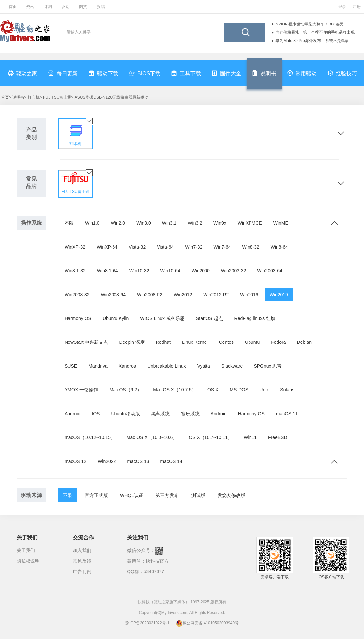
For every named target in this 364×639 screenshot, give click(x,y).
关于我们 (26, 550)
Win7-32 (194, 247)
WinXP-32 (75, 247)
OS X (213, 390)
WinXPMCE (250, 223)
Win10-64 (170, 271)
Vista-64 (165, 247)
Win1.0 (92, 223)
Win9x (220, 223)
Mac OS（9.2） (125, 390)
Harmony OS (78, 318)
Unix (264, 390)
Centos (226, 342)
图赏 (83, 7)
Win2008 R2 (150, 295)
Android (72, 414)
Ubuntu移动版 (125, 414)
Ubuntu (252, 342)
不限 (69, 223)
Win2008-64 (114, 295)
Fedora (278, 342)
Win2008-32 (77, 295)
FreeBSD (278, 437)
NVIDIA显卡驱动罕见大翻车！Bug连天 (309, 24)
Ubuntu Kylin (116, 318)
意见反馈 (82, 561)
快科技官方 (157, 561)
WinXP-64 (107, 247)
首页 (13, 7)
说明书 (264, 73)
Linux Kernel (195, 342)
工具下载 (186, 73)
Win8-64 (279, 247)
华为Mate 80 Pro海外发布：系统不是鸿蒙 (312, 41)
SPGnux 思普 (268, 366)
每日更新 (63, 73)
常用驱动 (302, 73)
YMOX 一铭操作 (81, 390)
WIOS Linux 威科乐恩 (162, 318)
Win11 (250, 437)
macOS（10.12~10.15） (90, 437)
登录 (342, 7)
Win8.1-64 (108, 271)
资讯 (30, 7)
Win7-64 (222, 247)
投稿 (101, 7)
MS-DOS (239, 390)
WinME (281, 223)
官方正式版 (96, 495)
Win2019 (279, 295)
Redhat (163, 342)
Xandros (127, 366)
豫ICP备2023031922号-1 (147, 623)
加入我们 (82, 550)
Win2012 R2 (216, 295)
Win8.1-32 (75, 271)
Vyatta (204, 366)
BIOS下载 (145, 73)
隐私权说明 (28, 561)
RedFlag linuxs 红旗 (255, 318)
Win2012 (183, 295)
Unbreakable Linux (167, 366)
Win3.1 (169, 223)
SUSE (71, 366)
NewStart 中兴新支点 (86, 342)
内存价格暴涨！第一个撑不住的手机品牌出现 (315, 32)
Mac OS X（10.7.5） (175, 390)
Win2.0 (118, 223)
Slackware (232, 366)
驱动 (66, 7)
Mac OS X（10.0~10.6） (152, 437)
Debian (304, 342)
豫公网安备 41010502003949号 (207, 623)
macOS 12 (75, 461)
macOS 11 (287, 414)
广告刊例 (82, 571)
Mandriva (98, 366)
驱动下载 (103, 73)
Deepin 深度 (132, 342)
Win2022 (107, 461)
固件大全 (226, 73)
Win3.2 (195, 223)
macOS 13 (138, 461)
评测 (48, 7)
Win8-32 (251, 247)
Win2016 (249, 295)
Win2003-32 (234, 271)
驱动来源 (31, 495)
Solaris (287, 390)
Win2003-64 (270, 271)
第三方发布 (167, 495)
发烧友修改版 (231, 495)
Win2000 (200, 271)
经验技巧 (342, 73)
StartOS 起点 (209, 318)
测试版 (198, 495)
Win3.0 (144, 223)
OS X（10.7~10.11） (210, 437)
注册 (357, 7)
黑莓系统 (160, 414)
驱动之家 (23, 73)
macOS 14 (171, 461)
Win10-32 (139, 271)
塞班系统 (190, 414)
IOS (96, 414)
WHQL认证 (132, 495)
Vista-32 (137, 247)
